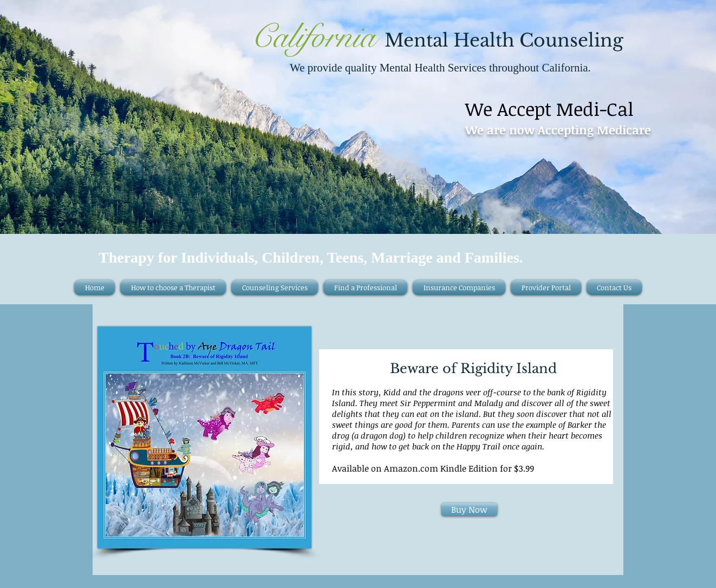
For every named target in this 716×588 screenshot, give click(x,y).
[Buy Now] (469, 509)
